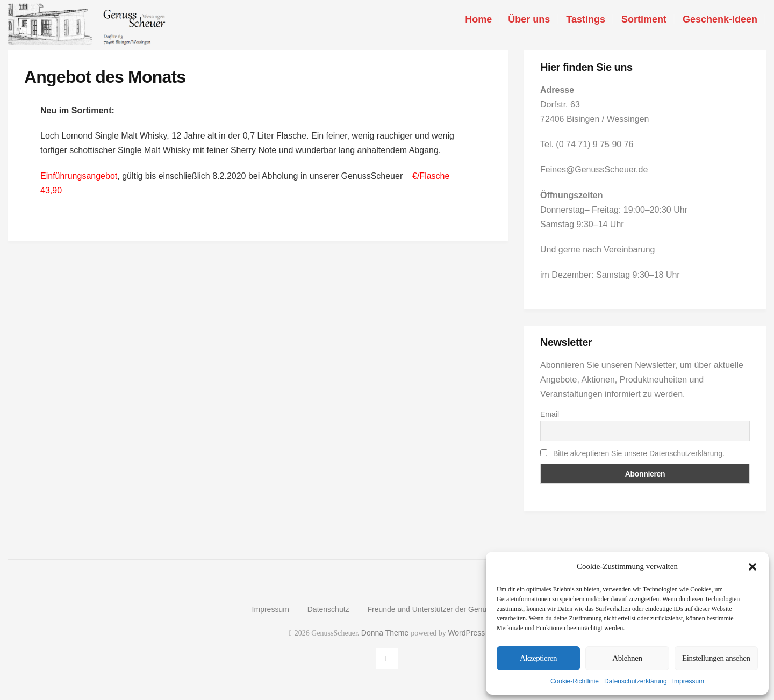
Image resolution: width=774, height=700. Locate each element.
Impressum (688, 681)
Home (478, 19)
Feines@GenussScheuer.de (594, 169)
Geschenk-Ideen (720, 19)
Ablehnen (627, 658)
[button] (752, 567)
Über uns (529, 19)
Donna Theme (386, 633)
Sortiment (644, 19)
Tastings (586, 19)
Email (550, 414)
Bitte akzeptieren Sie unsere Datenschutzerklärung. (639, 453)
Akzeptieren (538, 658)
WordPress (466, 633)
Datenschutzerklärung (636, 681)
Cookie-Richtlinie (575, 681)
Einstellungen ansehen (716, 658)
